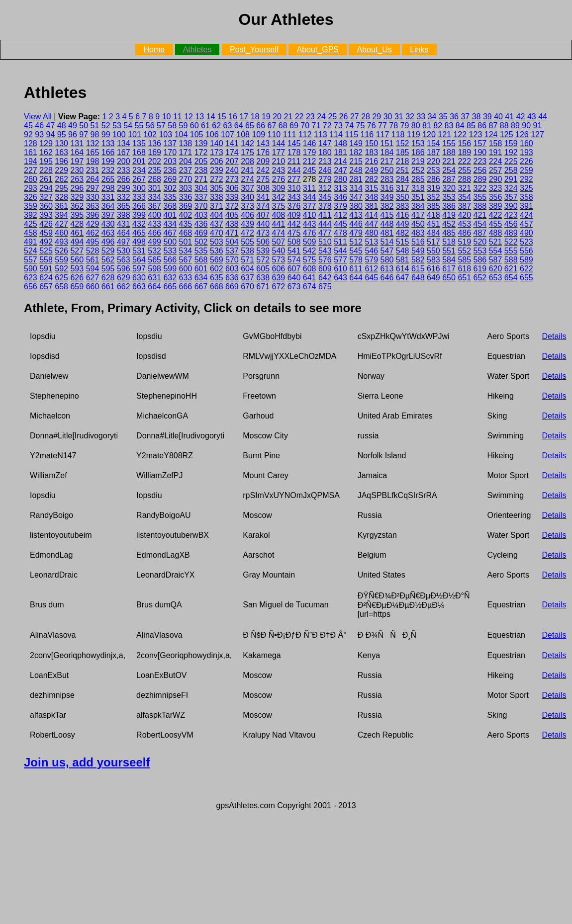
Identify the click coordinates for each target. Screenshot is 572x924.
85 (471, 126)
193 (526, 152)
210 (279, 161)
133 (108, 143)
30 (388, 117)
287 (449, 179)
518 (449, 242)
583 (433, 260)
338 (217, 197)
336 (186, 197)
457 (526, 224)
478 (340, 233)
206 (217, 161)
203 (170, 161)
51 (95, 126)
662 (124, 287)
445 (340, 224)
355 (480, 197)
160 (526, 143)
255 (464, 170)
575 (310, 260)
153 (418, 143)
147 (325, 143)
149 (356, 143)
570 (232, 260)
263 (77, 179)
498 (139, 242)
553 (480, 251)
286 (433, 179)
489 (511, 233)
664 (154, 287)
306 (232, 188)
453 (464, 224)
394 (61, 215)
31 (399, 117)
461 (77, 233)
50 (84, 126)
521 (496, 242)
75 (361, 126)
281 (356, 179)
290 (496, 179)
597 (139, 269)
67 (272, 126)
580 (387, 260)
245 (310, 170)
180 (325, 152)
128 (31, 143)
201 (139, 161)
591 (46, 269)
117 (383, 134)
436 (201, 224)
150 (371, 143)
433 (154, 224)
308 (263, 188)
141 (232, 143)
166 (108, 152)
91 (538, 126)
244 (294, 170)
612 (371, 269)
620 (496, 269)
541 (294, 251)
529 (108, 251)
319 (433, 188)
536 (217, 251)
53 (117, 126)
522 (511, 242)
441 (279, 224)
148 (340, 143)
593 (77, 269)
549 (418, 251)
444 (325, 224)
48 (62, 126)
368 (170, 206)
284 (403, 179)
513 (371, 242)
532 (154, 251)
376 (294, 206)
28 (366, 117)
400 (154, 215)
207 (232, 161)
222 (464, 161)
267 (139, 179)
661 (108, 287)
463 (108, 233)
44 (543, 117)
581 (403, 260)
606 (279, 269)
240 (232, 170)
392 (31, 215)
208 (247, 161)
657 (46, 287)
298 (108, 188)
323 (496, 188)
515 (403, 242)
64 (239, 126)
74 (349, 126)
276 (279, 179)
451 (433, 224)
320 (449, 188)
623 (31, 278)
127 (537, 134)
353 (449, 197)
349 (387, 197)
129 (46, 143)
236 (170, 170)
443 (310, 224)
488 (496, 233)
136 (154, 143)
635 (217, 278)
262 (61, 179)
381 (371, 206)
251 (403, 170)
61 (205, 126)
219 (418, 161)
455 (496, 224)
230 (77, 170)
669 (232, 287)
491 (31, 242)
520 (480, 242)
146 (310, 143)
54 (128, 126)
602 (217, 269)
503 (217, 242)
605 (263, 269)
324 (511, 188)
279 (325, 179)
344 (310, 197)
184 (387, 152)
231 (93, 170)
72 (327, 126)
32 (410, 117)
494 (77, 242)
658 (61, 287)
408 (279, 215)
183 (371, 152)
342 (279, 197)
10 (167, 117)
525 (46, 251)
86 (482, 126)
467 (170, 233)
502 (201, 242)
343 (294, 197)
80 (416, 126)
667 (201, 287)
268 (154, 179)
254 (449, 170)
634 (201, 278)
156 (464, 143)
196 (61, 161)
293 (31, 188)
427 (61, 224)
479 (356, 233)
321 (464, 188)
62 (216, 126)
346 (340, 197)
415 (387, 215)
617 (449, 269)
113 (321, 134)
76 (372, 126)
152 (403, 143)
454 (480, 224)
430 (108, 224)
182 (356, 152)
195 (46, 161)
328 (61, 197)
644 (356, 278)
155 (449, 143)
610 (340, 269)
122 (460, 134)
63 (228, 126)
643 (340, 278)
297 (93, 188)
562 (108, 260)
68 (283, 126)
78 (393, 126)
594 (93, 269)
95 (62, 134)
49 (73, 126)
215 (356, 161)
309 (279, 188)
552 (464, 251)
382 (387, 206)
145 (294, 143)
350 (403, 197)
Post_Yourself (254, 49)
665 (170, 287)
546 (371, 251)
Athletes (197, 49)
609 (325, 269)
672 (279, 287)
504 (232, 242)
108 (243, 134)
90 (526, 126)
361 (61, 206)
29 (377, 117)
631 (154, 278)
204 (186, 161)
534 (186, 251)
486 (464, 233)
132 (93, 143)
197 (77, 161)
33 (421, 117)
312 (325, 188)
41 (509, 117)
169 (154, 152)
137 (170, 143)
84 (460, 126)
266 (124, 179)
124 (491, 134)
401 (170, 215)
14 (211, 117)
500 (170, 242)
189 (464, 152)
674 (310, 287)
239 (217, 170)
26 (344, 117)
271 (201, 179)
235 (154, 170)
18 (255, 117)
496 (108, 242)
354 (464, 197)
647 (403, 278)
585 (464, 260)
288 (464, 179)
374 (263, 206)
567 (186, 260)
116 (367, 134)
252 (418, 170)
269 (170, 179)
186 (418, 152)
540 (279, 251)
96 (73, 134)
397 (108, 215)
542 (310, 251)
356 (496, 197)
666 (186, 287)
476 (310, 233)
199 (108, 161)
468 (186, 233)
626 (77, 278)
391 (526, 206)
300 (139, 188)
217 (387, 161)
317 (403, 188)
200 (124, 161)
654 (511, 278)
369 (186, 206)
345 (325, 197)
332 (124, 197)
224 (496, 161)
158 (496, 143)
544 (340, 251)
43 (532, 117)
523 (526, 242)
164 (77, 152)
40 (498, 117)
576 (325, 260)
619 (480, 269)
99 (106, 134)
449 (403, 224)
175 (247, 152)
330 (93, 197)
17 (244, 117)
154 (433, 143)
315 (371, 188)
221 (449, 161)
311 (310, 188)
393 (46, 215)
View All (38, 117)
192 (511, 152)
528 (93, 251)
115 (351, 134)
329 (77, 197)
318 (418, 188)
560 (77, 260)
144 (279, 143)
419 (449, 215)
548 (403, 251)
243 (279, 170)
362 (77, 206)
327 (46, 197)
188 (449, 152)
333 (139, 197)
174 (232, 152)
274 (247, 179)
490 (526, 233)
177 (279, 152)
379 (340, 206)
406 (247, 215)
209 (263, 161)
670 (247, 287)
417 (418, 215)
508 (294, 242)
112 (305, 134)
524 (31, 251)
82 (438, 126)
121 (444, 134)
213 (325, 161)
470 (217, 233)
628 (108, 278)
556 (526, 251)
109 (258, 134)
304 (201, 188)
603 (232, 269)
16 (233, 117)
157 (480, 143)
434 (170, 224)
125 (507, 134)
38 (477, 117)
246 (325, 170)
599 (170, 269)
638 (263, 278)
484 (433, 233)
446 (356, 224)
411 (325, 215)
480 (371, 233)
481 (387, 233)
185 (403, 152)
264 (93, 179)
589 (526, 260)
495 (93, 242)
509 (310, 242)
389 (496, 206)
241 (247, 170)
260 (31, 179)
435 (186, 224)
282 (371, 179)
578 (356, 260)
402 (186, 215)
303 (186, 188)
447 (371, 224)
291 (511, 179)
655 (526, 278)
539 (263, 251)
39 (487, 117)
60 (194, 126)
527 (77, 251)
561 (93, 260)
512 (356, 242)
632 (170, 278)
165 (93, 152)
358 (526, 197)
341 (263, 197)
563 (124, 260)
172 (201, 152)
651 (464, 278)
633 (186, 278)
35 (443, 117)
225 (511, 161)
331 (108, 197)
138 (186, 143)
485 (449, 233)
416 (403, 215)
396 (93, 215)
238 (201, 170)
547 (387, 251)
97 (84, 134)
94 (51, 134)
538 (247, 251)
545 (356, 251)
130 (61, 143)
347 (356, 197)
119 (414, 134)
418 (433, 215)
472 (247, 233)
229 (61, 170)
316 (387, 188)
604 (247, 269)
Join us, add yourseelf (87, 762)
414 (371, 215)
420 (464, 215)
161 (31, 152)
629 (124, 278)
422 (496, 215)
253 (433, 170)
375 (279, 206)
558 (46, 260)
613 (387, 269)
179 (310, 152)
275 (263, 179)
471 (232, 233)
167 (124, 152)
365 (124, 206)
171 (186, 152)
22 (299, 117)
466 (154, 233)
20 (277, 117)
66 (261, 126)
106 (212, 134)
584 (449, 260)
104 (181, 134)
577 (340, 260)
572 (263, 260)
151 (387, 143)
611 (356, 269)
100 (119, 134)
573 (279, 260)
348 (371, 197)
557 (31, 260)
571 (247, 260)
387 (464, 206)
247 (340, 170)
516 (418, 242)
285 (418, 179)
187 (433, 152)
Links (419, 49)
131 (77, 143)
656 (31, 287)
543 (325, 251)
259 (526, 170)
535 (201, 251)
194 (31, 161)
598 (154, 269)
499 (154, 242)
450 (418, 224)
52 (106, 126)
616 (433, 269)
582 (418, 260)
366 (139, 206)
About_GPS (318, 49)
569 (217, 260)
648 (418, 278)
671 (263, 287)
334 (154, 197)
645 (371, 278)
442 (294, 224)
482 (403, 233)
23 (310, 117)
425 (31, 224)
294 (46, 188)
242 (263, 170)
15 (222, 117)
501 (186, 242)
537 (232, 251)
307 (247, 188)
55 (139, 126)
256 (480, 170)
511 (340, 242)
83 (449, 126)
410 (310, 215)
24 (321, 117)
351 (418, 197)
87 (493, 126)
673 (294, 287)
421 (480, 215)
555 (511, 251)
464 (124, 233)
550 (433, 251)
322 (480, 188)
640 (294, 278)
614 (403, 269)
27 (355, 117)
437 (217, 224)
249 (371, 170)
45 (28, 126)
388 (480, 206)
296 (77, 188)
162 (46, 152)
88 (504, 126)
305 (217, 188)
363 (93, 206)
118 (398, 134)
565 (154, 260)
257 (496, 170)
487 (480, 233)
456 (511, 224)
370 (201, 206)
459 (46, 233)
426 (46, 224)
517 (433, 242)
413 (356, 215)
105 (197, 134)
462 (93, 233)
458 (31, 233)
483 (418, 233)
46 (39, 126)
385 (433, 206)
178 (294, 152)
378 (325, 206)
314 (356, 188)
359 (31, 206)
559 (61, 260)
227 (31, 170)
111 (290, 134)
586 (480, 260)
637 (247, 278)
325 (526, 188)
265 (108, 179)
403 (201, 215)
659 (77, 287)
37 (465, 117)
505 (247, 242)
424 (526, 215)
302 (170, 188)
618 (464, 269)
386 (449, 206)
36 (454, 117)
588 (511, 260)
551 (449, 251)
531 (139, 251)
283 (387, 179)
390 (511, 206)
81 (427, 126)
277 (294, 179)
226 (526, 161)
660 (93, 287)
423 (511, 215)
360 (46, 206)
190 (480, 152)
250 (387, 170)
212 (310, 161)
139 (201, 143)
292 (526, 179)
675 (325, 287)
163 (61, 152)
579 (371, 260)
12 (189, 117)
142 (247, 143)
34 (432, 117)
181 (340, 152)
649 (433, 278)
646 (387, 278)
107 (228, 134)
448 (387, 224)
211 (294, 161)
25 (332, 117)
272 (217, 179)
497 (124, 242)
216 (371, 161)
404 (217, 215)
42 (521, 117)
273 (232, 179)
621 (511, 269)
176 (263, 152)
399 (139, 215)
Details (554, 336)
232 (108, 170)
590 (31, 269)
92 (28, 134)
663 (139, 287)
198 (93, 161)
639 (279, 278)
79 (405, 126)
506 (263, 242)
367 (154, 206)
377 (310, 206)
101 (135, 134)
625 (61, 278)
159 (511, 143)
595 (108, 269)
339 (232, 197)
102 (150, 134)
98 (95, 134)
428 (77, 224)
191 (496, 152)
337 (201, 197)
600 (186, 269)
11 (178, 117)
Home (154, 49)
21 (288, 117)
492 (46, 242)
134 (124, 143)
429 (93, 224)
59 (184, 126)
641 (310, 278)
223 (480, 161)
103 (165, 134)
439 (247, 224)
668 (217, 287)
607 (294, 269)
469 (201, 233)
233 (124, 170)
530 (124, 251)
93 (39, 134)
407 (263, 215)
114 (336, 134)
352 (433, 197)
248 (356, 170)
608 (310, 269)
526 (61, 251)
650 (449, 278)
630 (139, 278)
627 (93, 278)
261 (46, 179)
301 (154, 188)
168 (139, 152)
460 (61, 233)
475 (294, 233)
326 (31, 197)
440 (263, 224)
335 (170, 197)
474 (279, 233)
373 (247, 206)
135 (139, 143)
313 (340, 188)
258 (511, 170)
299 (124, 188)
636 (232, 278)
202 (154, 161)
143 (263, 143)
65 (250, 126)
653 (496, 278)
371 (217, 206)
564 (139, 260)
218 (403, 161)
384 (418, 206)
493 (61, 242)
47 (51, 126)
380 (356, 206)
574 (294, 260)
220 (433, 161)
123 (476, 134)
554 (496, 251)
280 (340, 179)
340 (247, 197)
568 (201, 260)
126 (522, 134)
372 (232, 206)
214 (340, 161)
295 (61, 188)
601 (201, 269)
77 (382, 126)
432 (139, 224)
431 (124, 224)
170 (170, 152)
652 (480, 278)
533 (170, 251)
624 (46, 278)
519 (464, 242)
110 (274, 134)
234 (139, 170)
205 (201, 161)
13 (199, 117)
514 (387, 242)
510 (325, 242)
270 (186, 179)
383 (403, 206)
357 (511, 197)
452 (449, 224)
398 (124, 215)
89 (515, 126)
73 (338, 126)
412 (340, 215)
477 (325, 233)
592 (61, 269)
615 (418, 269)
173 (217, 152)
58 (172, 126)
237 (186, 170)
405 (232, 215)
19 (266, 117)
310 (294, 188)
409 (294, 215)
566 (170, 260)
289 (480, 179)
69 (294, 126)
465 (139, 233)
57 (161, 126)
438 (232, 224)
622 (526, 269)
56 (150, 126)
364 (108, 206)
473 (263, 233)
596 (124, 269)
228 (46, 170)
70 (305, 126)
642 (325, 278)
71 (316, 126)
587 (496, 260)
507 (279, 242)
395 (77, 215)
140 (217, 143)
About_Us (374, 49)
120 (429, 134)
